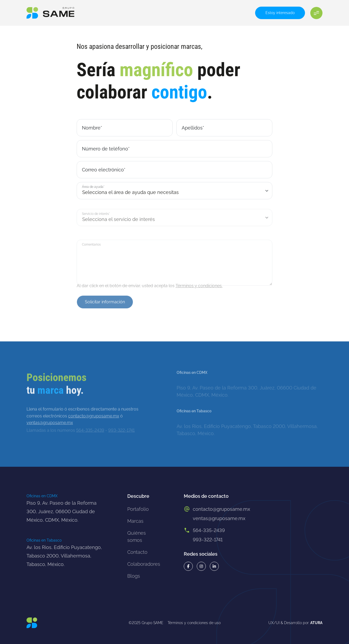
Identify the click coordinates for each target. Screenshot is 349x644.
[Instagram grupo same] (201, 566)
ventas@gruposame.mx (219, 518)
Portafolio (138, 509)
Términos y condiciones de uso (194, 623)
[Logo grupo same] (50, 13)
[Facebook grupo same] (188, 566)
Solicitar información (105, 310)
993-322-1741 (208, 540)
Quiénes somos (137, 537)
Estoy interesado (280, 13)
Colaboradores (144, 564)
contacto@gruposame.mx (94, 428)
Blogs (134, 576)
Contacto (137, 552)
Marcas (135, 521)
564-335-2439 (209, 530)
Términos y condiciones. (199, 289)
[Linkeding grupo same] (214, 566)
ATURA (316, 623)
